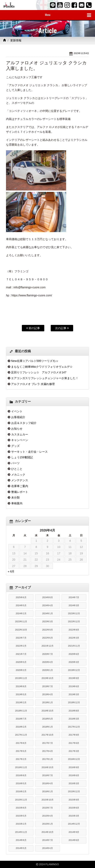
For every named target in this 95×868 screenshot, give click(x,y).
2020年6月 (74, 654)
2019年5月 (21, 694)
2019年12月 (74, 670)
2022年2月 (21, 646)
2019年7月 (47, 686)
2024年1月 (47, 613)
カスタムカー (20, 434)
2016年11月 (21, 767)
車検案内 (17, 503)
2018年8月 (74, 711)
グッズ (15, 446)
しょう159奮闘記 (22, 457)
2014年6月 (74, 840)
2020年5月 (21, 662)
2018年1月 (47, 727)
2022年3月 (74, 638)
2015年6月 (74, 808)
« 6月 (11, 571)
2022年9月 (47, 630)
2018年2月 (21, 727)
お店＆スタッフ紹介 (24, 423)
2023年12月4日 (81, 53)
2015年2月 (21, 824)
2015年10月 (47, 800)
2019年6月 (74, 686)
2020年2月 (21, 670)
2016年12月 (74, 759)
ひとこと (17, 469)
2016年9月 (74, 767)
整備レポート (20, 492)
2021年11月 (74, 646)
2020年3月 (74, 662)
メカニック (18, 475)
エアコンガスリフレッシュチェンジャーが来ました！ (45, 378)
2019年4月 (47, 694)
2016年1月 (47, 791)
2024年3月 (74, 605)
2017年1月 (47, 759)
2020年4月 (47, 662)
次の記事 (62, 328)
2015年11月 (21, 800)
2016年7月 (47, 775)
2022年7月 (21, 638)
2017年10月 (47, 735)
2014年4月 (47, 848)
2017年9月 (74, 735)
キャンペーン (20, 440)
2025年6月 (21, 597)
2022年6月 (47, 638)
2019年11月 (21, 678)
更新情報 (16, 40)
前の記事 (33, 328)
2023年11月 (21, 621)
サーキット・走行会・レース (29, 452)
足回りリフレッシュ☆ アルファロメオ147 (39, 372)
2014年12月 (74, 824)
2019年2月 (21, 702)
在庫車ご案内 (20, 486)
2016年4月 (47, 783)
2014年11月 (21, 832)
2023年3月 (47, 621)
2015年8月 (21, 808)
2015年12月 (74, 791)
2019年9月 (74, 678)
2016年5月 (21, 783)
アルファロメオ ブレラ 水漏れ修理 (33, 384)
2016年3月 (74, 783)
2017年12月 (74, 727)
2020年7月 (47, 654)
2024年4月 (47, 605)
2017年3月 (74, 751)
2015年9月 (74, 800)
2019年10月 (47, 678)
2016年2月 (21, 791)
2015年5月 (21, 816)
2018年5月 (47, 719)
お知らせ (17, 429)
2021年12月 (47, 646)
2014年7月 (47, 840)
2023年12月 (74, 613)
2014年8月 (21, 840)
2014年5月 (21, 848)
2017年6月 (74, 743)
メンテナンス (20, 480)
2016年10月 (47, 767)
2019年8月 (21, 686)
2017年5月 (21, 751)
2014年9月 (74, 832)
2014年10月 (47, 832)
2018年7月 (21, 719)
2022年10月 (21, 630)
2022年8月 (74, 630)
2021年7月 (21, 654)
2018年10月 (47, 711)
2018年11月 (21, 711)
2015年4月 (47, 816)
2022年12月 (74, 621)
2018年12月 (74, 702)
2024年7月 (74, 597)
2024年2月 (21, 613)
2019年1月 (47, 702)
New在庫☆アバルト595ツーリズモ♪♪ (35, 361)
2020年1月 (47, 670)
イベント (17, 411)
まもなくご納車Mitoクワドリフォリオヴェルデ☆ (42, 367)
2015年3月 (74, 816)
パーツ (15, 463)
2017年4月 (47, 751)
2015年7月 (47, 808)
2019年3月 (74, 694)
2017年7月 (47, 743)
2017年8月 (21, 743)
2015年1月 (47, 824)
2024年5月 (21, 605)
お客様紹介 (18, 417)
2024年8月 (47, 597)
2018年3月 (74, 719)
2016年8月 (21, 775)
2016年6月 (74, 775)
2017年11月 (21, 735)
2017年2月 (21, 759)
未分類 (15, 497)
